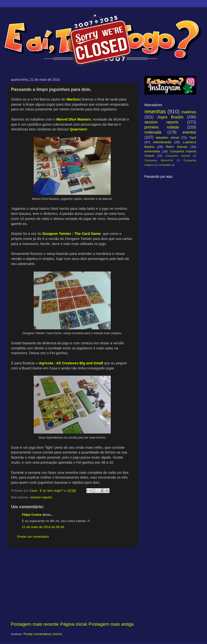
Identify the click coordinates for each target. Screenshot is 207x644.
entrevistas (152, 151)
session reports (41, 497)
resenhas (155, 112)
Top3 (193, 138)
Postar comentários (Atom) (43, 634)
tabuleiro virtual (167, 138)
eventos (189, 132)
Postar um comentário (33, 537)
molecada (153, 132)
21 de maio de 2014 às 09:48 (43, 527)
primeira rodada (162, 127)
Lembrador (164, 165)
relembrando (162, 142)
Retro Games (177, 147)
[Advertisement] (72, 584)
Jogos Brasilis (170, 117)
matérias (189, 112)
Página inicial (74, 624)
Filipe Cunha (32, 515)
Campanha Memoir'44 (159, 160)
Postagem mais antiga (111, 624)
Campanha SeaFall (178, 156)
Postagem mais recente (35, 624)
